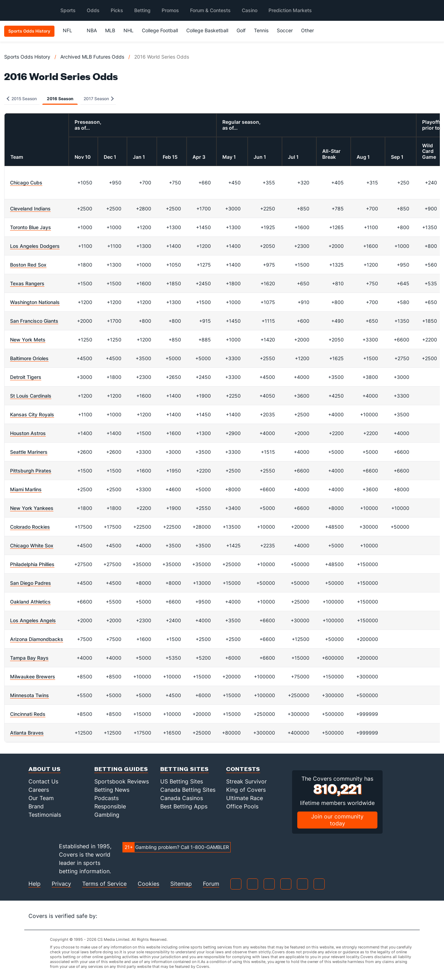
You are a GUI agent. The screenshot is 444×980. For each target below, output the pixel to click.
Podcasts (106, 798)
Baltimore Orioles (29, 358)
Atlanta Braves (27, 733)
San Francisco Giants (34, 321)
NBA (92, 30)
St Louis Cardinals (31, 396)
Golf (241, 30)
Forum (211, 884)
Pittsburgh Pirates (31, 471)
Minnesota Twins (29, 695)
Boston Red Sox (28, 265)
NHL (129, 30)
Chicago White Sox (32, 545)
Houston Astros (28, 433)
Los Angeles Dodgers (35, 246)
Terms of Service (104, 884)
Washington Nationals (35, 302)
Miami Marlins (26, 489)
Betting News (112, 790)
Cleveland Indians (30, 209)
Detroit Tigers (26, 377)
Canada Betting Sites (188, 790)
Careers (39, 790)
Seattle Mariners (29, 452)
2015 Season (22, 99)
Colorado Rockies (30, 527)
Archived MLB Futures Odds (92, 57)
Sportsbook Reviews (122, 781)
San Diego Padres (31, 583)
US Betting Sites (182, 781)
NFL (71, 30)
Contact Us (43, 781)
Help (35, 884)
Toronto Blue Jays (31, 227)
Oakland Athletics (30, 602)
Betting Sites (185, 769)
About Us (45, 769)
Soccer (285, 30)
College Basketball (207, 30)
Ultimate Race (245, 798)
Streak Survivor (246, 781)
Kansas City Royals (32, 414)
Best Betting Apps (184, 806)
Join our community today (337, 820)
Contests (243, 769)
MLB (110, 30)
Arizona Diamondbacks (37, 639)
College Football (160, 30)
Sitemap (181, 884)
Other (311, 30)
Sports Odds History (27, 57)
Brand (36, 806)
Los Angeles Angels (33, 620)
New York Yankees (32, 508)
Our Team (41, 798)
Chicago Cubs (26, 183)
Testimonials (45, 815)
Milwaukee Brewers (33, 677)
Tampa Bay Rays (29, 658)
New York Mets (28, 340)
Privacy (61, 884)
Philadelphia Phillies (32, 564)
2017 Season (99, 99)
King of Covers (246, 790)
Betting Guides (121, 769)
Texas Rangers (27, 283)
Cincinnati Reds (28, 714)
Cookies (148, 884)
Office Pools (242, 806)
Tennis (261, 30)
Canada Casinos (182, 798)
